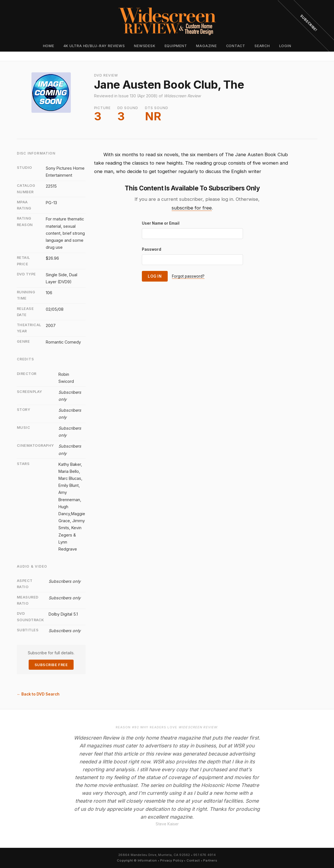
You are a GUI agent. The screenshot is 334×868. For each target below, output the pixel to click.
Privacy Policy (172, 860)
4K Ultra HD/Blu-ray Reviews (94, 46)
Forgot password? (188, 276)
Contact (236, 46)
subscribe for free (192, 208)
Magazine (206, 46)
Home (49, 46)
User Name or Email (161, 223)
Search (262, 46)
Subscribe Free (51, 665)
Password (152, 249)
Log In (155, 276)
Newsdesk (145, 46)
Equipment (176, 46)
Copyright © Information (137, 860)
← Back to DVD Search (38, 694)
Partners (210, 860)
